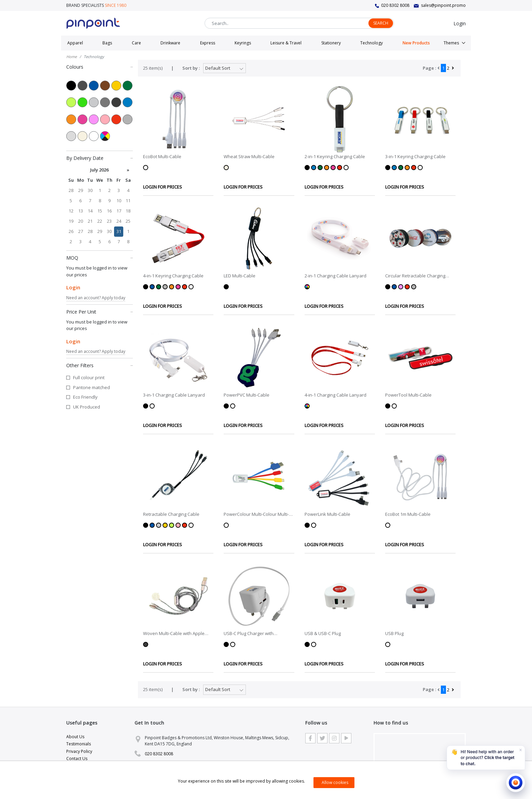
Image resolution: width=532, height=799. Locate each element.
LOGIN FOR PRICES (163, 187)
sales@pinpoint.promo (443, 5)
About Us (75, 737)
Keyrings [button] (243, 43)
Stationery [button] (331, 43)
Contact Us (77, 759)
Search (381, 23)
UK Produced (87, 407)
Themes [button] (451, 43)
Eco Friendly (85, 397)
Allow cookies (335, 782)
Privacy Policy (79, 751)
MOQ (100, 258)
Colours (100, 67)
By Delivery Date (100, 158)
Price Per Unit (100, 312)
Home (72, 57)
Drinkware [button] (170, 43)
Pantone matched (92, 387)
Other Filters (100, 365)
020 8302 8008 (395, 5)
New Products (416, 43)
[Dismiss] (520, 750)
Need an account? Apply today (96, 298)
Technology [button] (372, 43)
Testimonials (79, 744)
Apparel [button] (75, 43)
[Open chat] (516, 783)
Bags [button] (107, 43)
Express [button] (208, 43)
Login (460, 23)
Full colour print (89, 377)
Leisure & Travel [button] (286, 43)
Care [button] (136, 43)
